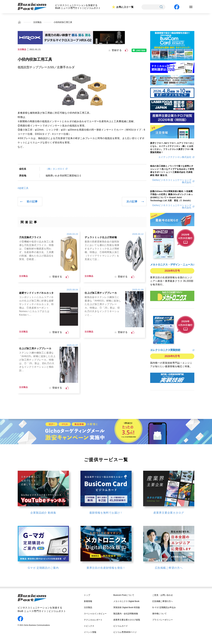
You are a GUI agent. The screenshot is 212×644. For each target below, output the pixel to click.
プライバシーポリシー (163, 620)
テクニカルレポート (93, 620)
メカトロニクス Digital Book (126, 601)
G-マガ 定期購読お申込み (164, 607)
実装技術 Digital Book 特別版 (127, 607)
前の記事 (32, 202)
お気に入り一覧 (125, 7)
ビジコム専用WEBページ (125, 632)
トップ (87, 595)
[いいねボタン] (126, 50)
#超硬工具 (23, 188)
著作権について (159, 614)
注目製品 (37, 22)
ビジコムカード (121, 626)
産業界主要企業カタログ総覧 (127, 620)
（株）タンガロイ (55, 169)
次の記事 (132, 202)
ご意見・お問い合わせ (163, 595)
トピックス (89, 626)
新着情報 (88, 601)
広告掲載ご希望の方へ (163, 601)
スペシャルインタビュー (95, 614)
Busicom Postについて (124, 595)
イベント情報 (90, 632)
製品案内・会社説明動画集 (126, 614)
